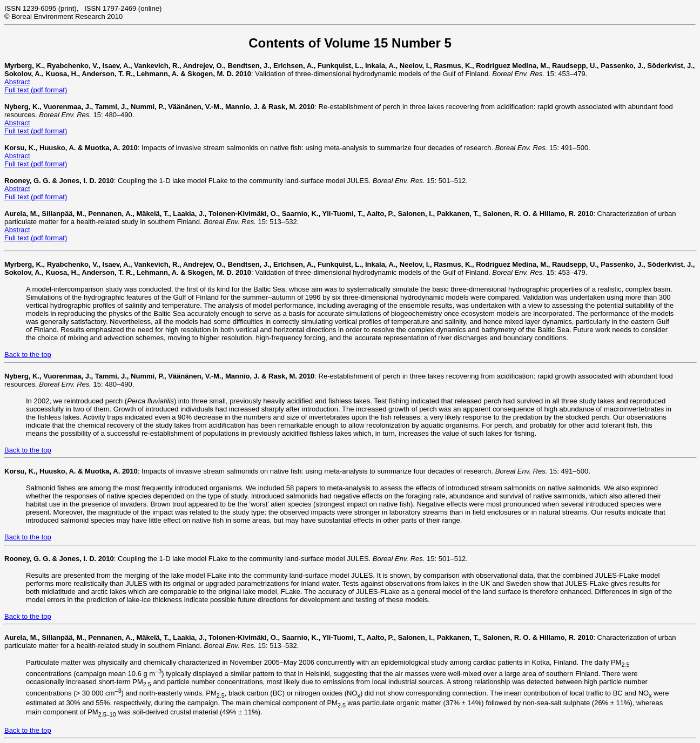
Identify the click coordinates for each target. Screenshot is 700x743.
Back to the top (28, 354)
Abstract (17, 82)
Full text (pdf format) (36, 90)
